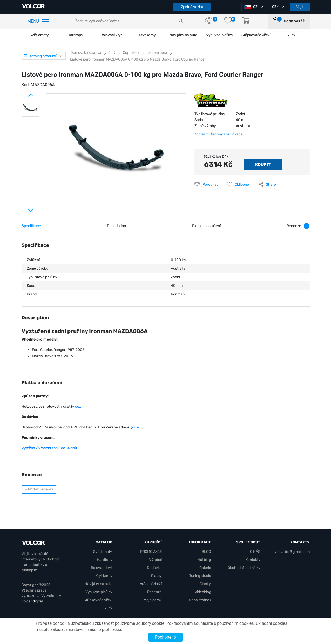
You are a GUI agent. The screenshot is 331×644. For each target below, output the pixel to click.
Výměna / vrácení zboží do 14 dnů (49, 448)
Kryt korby (147, 35)
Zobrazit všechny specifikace (218, 134)
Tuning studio (200, 576)
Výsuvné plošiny (220, 35)
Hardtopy (75, 35)
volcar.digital (32, 601)
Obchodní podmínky (244, 568)
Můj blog (204, 560)
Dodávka (154, 568)
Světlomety (39, 35)
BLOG (206, 552)
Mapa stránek (200, 600)
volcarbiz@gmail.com (292, 552)
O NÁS (255, 552)
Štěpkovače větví (98, 600)
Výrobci (155, 560)
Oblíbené (242, 185)
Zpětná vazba (192, 7)
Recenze (154, 592)
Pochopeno (165, 637)
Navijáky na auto (183, 35)
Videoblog (203, 592)
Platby (156, 576)
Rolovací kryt (111, 35)
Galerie (205, 568)
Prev (24, 93)
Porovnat (210, 185)
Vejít (300, 7)
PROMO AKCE (151, 552)
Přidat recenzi (39, 489)
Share (271, 185)
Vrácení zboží (151, 584)
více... (77, 406)
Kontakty (253, 560)
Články (205, 584)
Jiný (109, 608)
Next (24, 208)
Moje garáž (294, 21)
